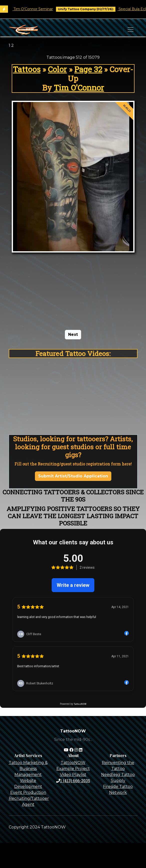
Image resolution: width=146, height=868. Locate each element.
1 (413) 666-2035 (73, 781)
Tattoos (27, 69)
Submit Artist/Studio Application (73, 476)
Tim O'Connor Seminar (37, 9)
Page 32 (88, 69)
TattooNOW (73, 763)
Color (57, 69)
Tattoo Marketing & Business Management (28, 769)
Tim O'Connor (79, 88)
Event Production (28, 792)
